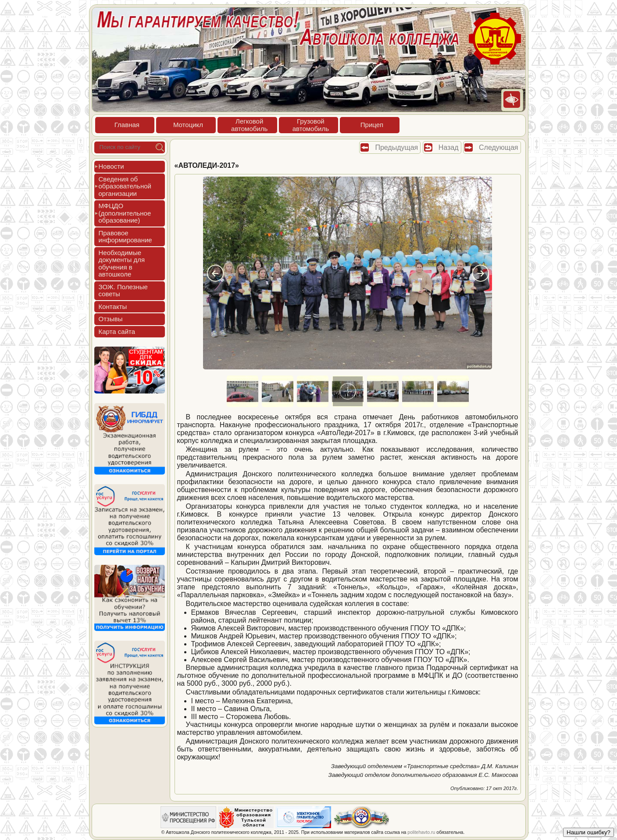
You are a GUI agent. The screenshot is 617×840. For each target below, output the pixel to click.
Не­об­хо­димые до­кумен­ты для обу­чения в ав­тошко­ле (122, 264)
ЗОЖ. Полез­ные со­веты (123, 291)
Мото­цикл (188, 125)
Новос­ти (111, 166)
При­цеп (372, 125)
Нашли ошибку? (588, 832)
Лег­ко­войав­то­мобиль (249, 125)
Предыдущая (396, 147)
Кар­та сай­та (117, 331)
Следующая (499, 147)
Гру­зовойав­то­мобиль (311, 125)
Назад (449, 147)
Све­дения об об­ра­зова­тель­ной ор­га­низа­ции (125, 186)
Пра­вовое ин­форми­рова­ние (125, 237)
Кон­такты (113, 307)
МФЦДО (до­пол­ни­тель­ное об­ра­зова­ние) (125, 213)
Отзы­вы (111, 319)
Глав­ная (127, 125)
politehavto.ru (421, 832)
